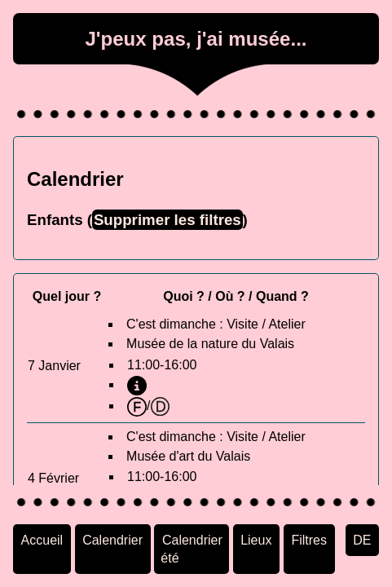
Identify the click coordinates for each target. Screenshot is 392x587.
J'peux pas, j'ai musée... (196, 39)
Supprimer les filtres (167, 220)
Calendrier (112, 539)
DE (362, 539)
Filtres (309, 539)
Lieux (256, 539)
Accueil (42, 539)
